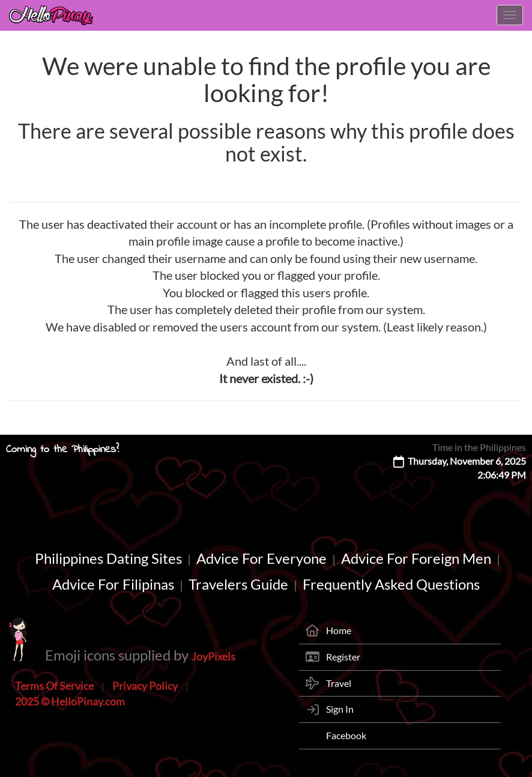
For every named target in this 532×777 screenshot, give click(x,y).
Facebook (346, 735)
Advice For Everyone (261, 558)
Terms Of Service (54, 686)
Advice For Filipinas (113, 584)
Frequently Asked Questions (391, 584)
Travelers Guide (238, 584)
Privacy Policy (145, 686)
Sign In (340, 709)
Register (343, 657)
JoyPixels (213, 656)
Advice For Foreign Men (416, 558)
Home (339, 630)
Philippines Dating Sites (108, 558)
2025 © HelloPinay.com (70, 701)
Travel (339, 683)
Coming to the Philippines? (62, 450)
